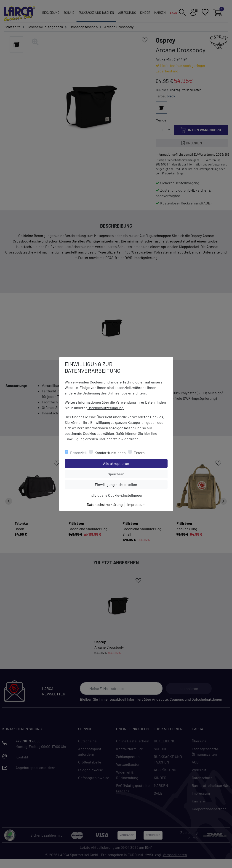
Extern (139, 453)
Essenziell (78, 453)
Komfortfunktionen (110, 453)
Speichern (138, 474)
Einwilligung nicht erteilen (126, 484)
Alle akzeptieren (135, 463)
